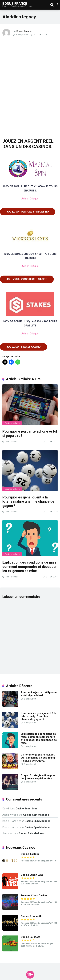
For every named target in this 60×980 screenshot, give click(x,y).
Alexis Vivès (9, 815)
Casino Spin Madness (36, 815)
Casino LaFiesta (30, 937)
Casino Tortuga (30, 854)
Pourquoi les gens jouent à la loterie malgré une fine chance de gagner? (28, 501)
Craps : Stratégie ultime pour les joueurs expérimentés (38, 777)
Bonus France (15, 3)
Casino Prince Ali (31, 916)
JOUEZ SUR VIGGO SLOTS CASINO (27, 279)
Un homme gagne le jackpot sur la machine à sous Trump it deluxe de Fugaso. (38, 758)
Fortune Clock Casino (34, 896)
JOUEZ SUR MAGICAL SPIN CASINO (28, 212)
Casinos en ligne (12, 423)
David (6, 809)
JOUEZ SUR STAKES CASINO (24, 347)
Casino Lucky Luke (32, 875)
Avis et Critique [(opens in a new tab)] (30, 199)
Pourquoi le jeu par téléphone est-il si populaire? (39, 694)
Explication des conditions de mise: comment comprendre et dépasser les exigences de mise (30, 567)
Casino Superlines (26, 809)
